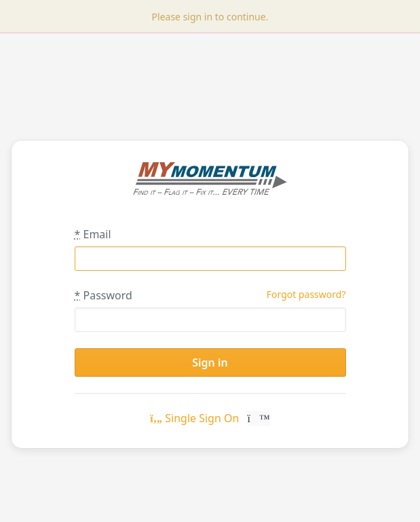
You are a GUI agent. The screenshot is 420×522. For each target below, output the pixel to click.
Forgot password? (306, 294)
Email (93, 234)
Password (103, 295)
